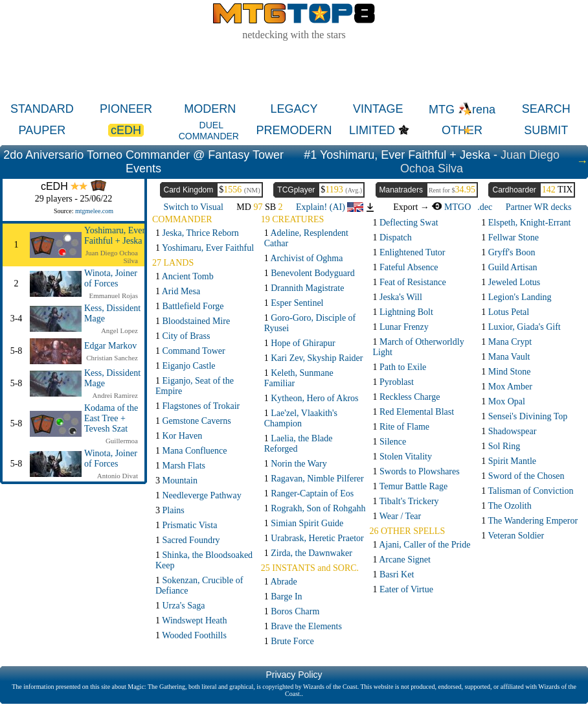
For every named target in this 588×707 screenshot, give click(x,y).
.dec (485, 207)
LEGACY (294, 109)
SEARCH (546, 109)
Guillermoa (122, 441)
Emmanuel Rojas (114, 296)
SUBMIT (546, 130)
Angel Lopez (119, 330)
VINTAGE (378, 109)
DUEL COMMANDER (209, 131)
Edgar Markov (110, 346)
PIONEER (126, 109)
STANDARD (42, 109)
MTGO (451, 207)
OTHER (462, 130)
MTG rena (462, 110)
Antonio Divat (118, 476)
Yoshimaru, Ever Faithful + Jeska (115, 236)
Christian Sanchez (112, 358)
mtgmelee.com (94, 211)
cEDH (126, 130)
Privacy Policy (294, 675)
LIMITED (372, 130)
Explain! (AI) (330, 207)
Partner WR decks (539, 207)
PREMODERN (294, 130)
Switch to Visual (194, 207)
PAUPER (42, 130)
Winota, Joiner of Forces (111, 278)
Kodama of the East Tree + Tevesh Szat (111, 418)
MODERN (210, 109)
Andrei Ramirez (115, 395)
